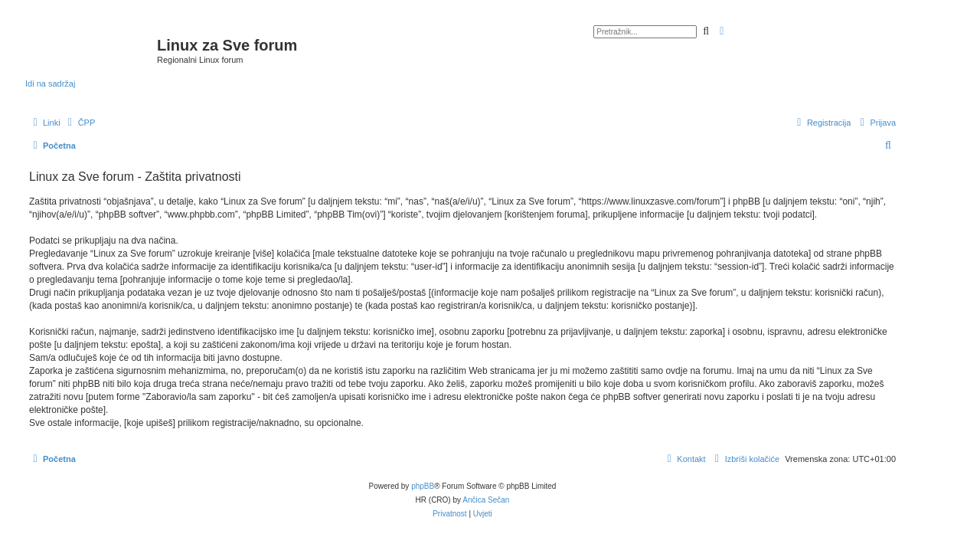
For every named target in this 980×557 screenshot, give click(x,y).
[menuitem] (80, 123)
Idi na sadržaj (50, 84)
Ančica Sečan (486, 500)
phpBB (423, 486)
